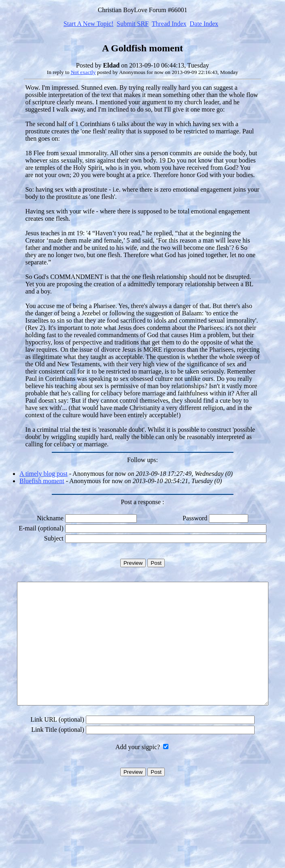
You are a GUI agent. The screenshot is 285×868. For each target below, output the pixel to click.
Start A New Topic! (88, 24)
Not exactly (83, 72)
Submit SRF (133, 24)
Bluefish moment (42, 481)
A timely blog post (44, 474)
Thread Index (169, 24)
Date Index (204, 24)
